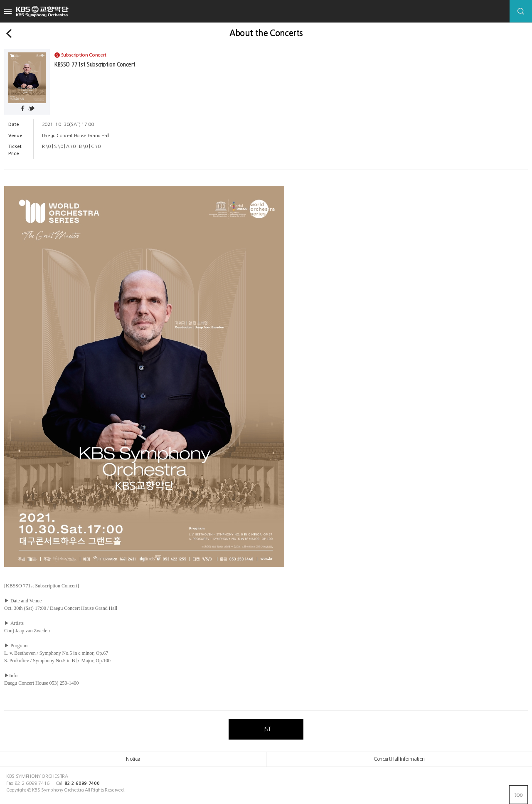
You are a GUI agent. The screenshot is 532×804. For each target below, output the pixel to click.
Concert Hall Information (399, 759)
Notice (133, 759)
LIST (266, 729)
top (518, 795)
